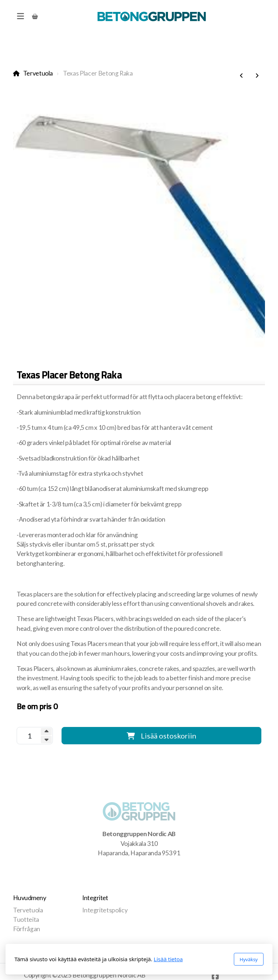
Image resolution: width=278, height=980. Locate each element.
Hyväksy (249, 959)
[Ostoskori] (35, 16)
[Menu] (20, 16)
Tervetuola (38, 73)
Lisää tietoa (168, 959)
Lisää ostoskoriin (161, 736)
